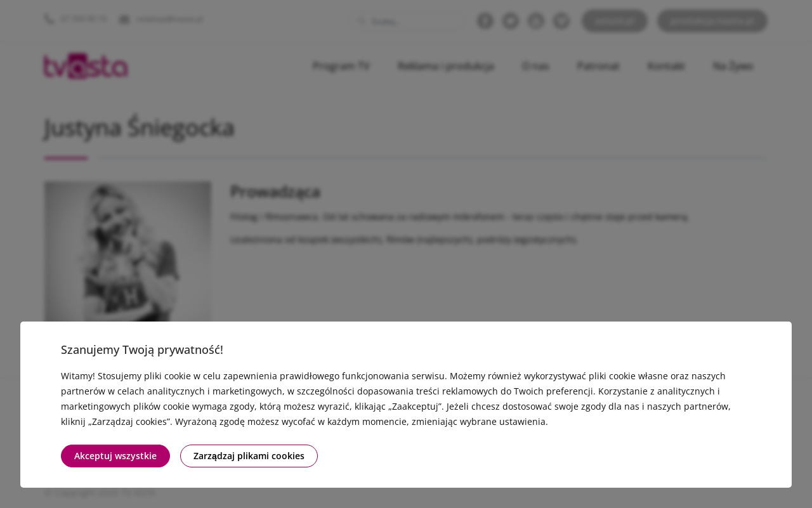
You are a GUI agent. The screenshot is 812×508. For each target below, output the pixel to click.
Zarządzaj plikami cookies (249, 456)
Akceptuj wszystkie (115, 456)
